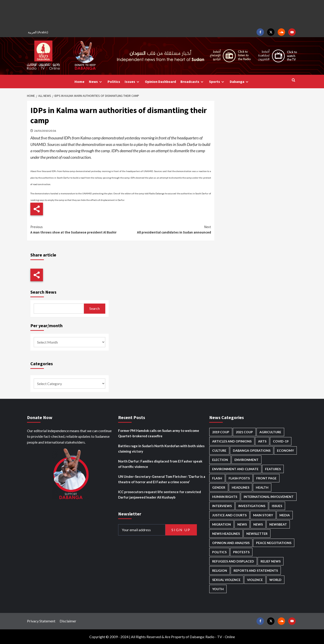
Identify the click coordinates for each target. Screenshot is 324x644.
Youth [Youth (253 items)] (218, 589)
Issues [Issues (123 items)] (277, 506)
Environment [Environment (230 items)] (246, 460)
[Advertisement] (162, 14)
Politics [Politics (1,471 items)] (219, 552)
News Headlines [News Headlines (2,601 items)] (226, 534)
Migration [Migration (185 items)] (222, 524)
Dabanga (240, 82)
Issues (133, 82)
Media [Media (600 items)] (285, 515)
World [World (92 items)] (275, 580)
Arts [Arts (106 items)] (262, 441)
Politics (114, 82)
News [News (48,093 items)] (242, 524)
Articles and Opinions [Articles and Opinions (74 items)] (232, 441)
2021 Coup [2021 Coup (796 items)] (244, 432)
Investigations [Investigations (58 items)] (252, 506)
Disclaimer (68, 621)
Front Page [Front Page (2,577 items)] (266, 478)
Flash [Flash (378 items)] (217, 478)
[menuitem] (39, 32)
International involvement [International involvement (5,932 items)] (269, 497)
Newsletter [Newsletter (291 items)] (257, 534)
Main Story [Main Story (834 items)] (263, 515)
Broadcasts (192, 82)
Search (94, 308)
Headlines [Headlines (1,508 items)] (241, 487)
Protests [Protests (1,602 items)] (241, 552)
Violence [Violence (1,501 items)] (255, 580)
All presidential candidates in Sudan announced (166, 229)
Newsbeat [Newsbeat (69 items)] (278, 524)
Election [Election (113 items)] (220, 460)
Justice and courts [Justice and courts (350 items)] (229, 515)
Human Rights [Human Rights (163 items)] (225, 497)
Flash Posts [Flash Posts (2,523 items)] (239, 478)
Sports (217, 82)
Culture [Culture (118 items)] (219, 450)
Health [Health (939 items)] (262, 487)
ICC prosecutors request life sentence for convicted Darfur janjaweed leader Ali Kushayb (160, 494)
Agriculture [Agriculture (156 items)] (270, 432)
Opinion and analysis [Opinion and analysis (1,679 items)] (231, 543)
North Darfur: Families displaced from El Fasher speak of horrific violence (160, 464)
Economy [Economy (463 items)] (285, 450)
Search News (43, 292)
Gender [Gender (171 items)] (219, 487)
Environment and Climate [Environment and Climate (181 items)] (235, 469)
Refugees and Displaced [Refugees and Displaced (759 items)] (233, 561)
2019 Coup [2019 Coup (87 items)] (221, 432)
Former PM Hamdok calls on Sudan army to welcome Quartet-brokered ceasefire (159, 433)
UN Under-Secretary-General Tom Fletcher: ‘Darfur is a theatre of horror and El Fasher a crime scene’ (162, 479)
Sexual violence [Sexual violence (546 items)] (226, 580)
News (96, 82)
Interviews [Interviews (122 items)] (222, 506)
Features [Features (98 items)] (273, 469)
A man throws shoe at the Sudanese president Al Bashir (75, 229)
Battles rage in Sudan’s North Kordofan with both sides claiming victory (161, 449)
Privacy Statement (41, 621)
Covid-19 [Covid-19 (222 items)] (281, 441)
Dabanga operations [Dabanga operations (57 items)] (252, 450)
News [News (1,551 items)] (258, 524)
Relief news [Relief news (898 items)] (271, 561)
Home (79, 82)
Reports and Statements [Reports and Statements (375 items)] (256, 570)
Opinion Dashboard (160, 82)
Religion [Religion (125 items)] (220, 570)
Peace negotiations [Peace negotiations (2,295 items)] (274, 543)
